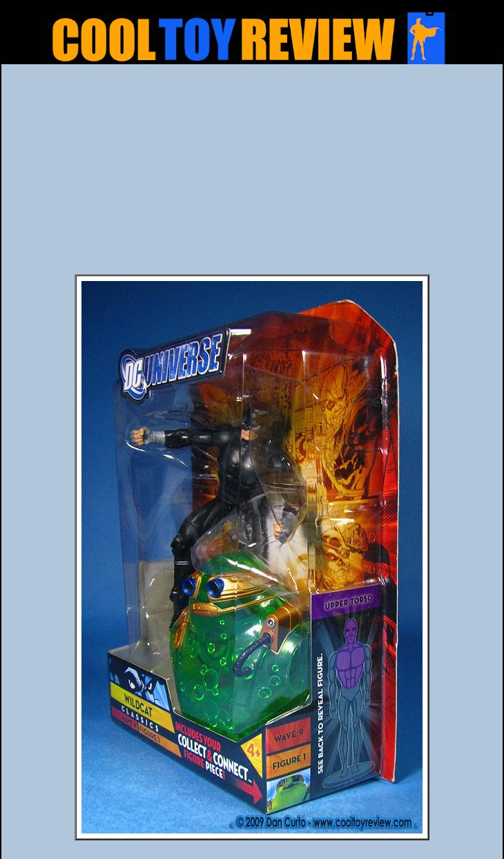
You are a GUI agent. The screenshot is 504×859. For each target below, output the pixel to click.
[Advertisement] (252, 173)
